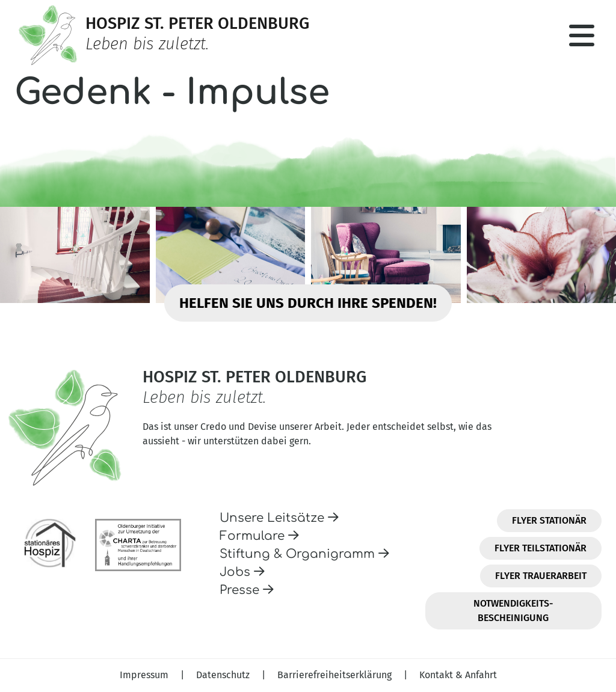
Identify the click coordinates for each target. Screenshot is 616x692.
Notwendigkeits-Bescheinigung (513, 611)
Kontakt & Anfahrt (458, 675)
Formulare (259, 536)
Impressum (145, 675)
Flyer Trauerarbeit (541, 576)
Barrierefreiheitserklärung (336, 675)
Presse (247, 590)
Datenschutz (224, 675)
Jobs (242, 572)
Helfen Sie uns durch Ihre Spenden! (308, 303)
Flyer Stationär (549, 520)
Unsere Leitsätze (279, 518)
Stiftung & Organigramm (304, 554)
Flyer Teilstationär (541, 548)
